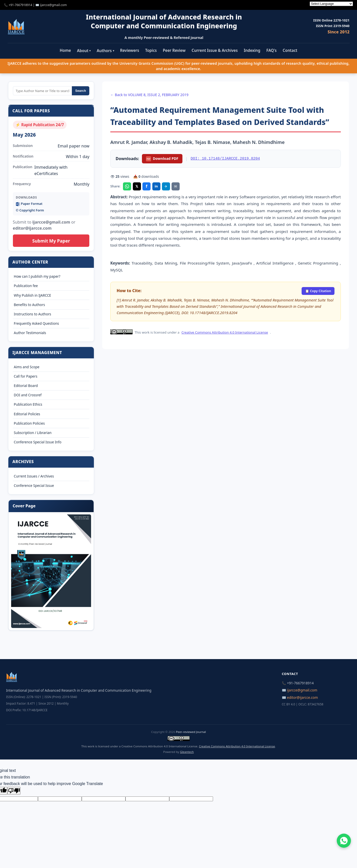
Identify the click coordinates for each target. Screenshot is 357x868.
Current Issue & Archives (215, 50)
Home (65, 50)
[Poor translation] (14, 791)
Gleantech (187, 752)
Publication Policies (29, 423)
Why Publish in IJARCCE (33, 295)
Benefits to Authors (29, 305)
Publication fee (26, 286)
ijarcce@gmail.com (53, 5)
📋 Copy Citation (318, 291)
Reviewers (130, 50)
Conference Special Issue (34, 485)
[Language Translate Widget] (331, 4)
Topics (151, 50)
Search (81, 91)
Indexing (252, 50)
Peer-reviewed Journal (191, 732)
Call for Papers (26, 376)
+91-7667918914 (20, 5)
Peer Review (174, 50)
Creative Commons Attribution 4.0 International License (225, 332)
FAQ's (272, 50)
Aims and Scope (27, 367)
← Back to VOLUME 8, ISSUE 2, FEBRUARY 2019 (149, 95)
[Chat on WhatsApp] (344, 841)
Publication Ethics (28, 404)
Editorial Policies (27, 414)
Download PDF (162, 159)
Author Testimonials (30, 333)
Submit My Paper (51, 241)
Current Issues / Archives (34, 476)
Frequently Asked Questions (37, 323)
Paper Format (29, 204)
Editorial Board (26, 386)
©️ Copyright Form (30, 210)
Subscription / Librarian (33, 433)
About (84, 51)
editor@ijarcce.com (302, 697)
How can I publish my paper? (37, 276)
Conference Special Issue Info (38, 442)
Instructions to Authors (33, 314)
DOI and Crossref (28, 395)
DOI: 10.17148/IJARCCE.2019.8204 (225, 159)
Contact (290, 50)
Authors (105, 51)
